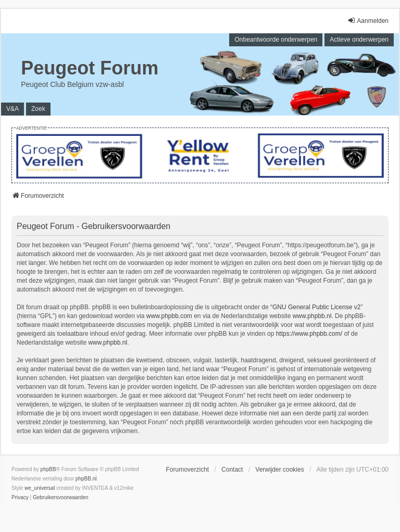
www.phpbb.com (169, 316)
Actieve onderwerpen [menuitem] (359, 40)
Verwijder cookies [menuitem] (279, 470)
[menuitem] (20, 498)
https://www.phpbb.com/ (309, 334)
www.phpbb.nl (312, 316)
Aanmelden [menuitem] (368, 21)
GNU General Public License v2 (316, 307)
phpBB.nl (86, 479)
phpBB (48, 469)
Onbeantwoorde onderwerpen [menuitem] (276, 40)
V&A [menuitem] (12, 109)
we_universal (40, 488)
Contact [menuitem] (232, 470)
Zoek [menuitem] (38, 109)
